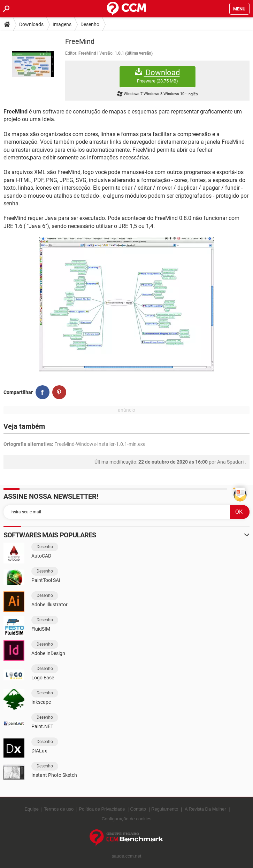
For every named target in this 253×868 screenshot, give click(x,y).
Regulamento (165, 809)
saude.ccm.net (127, 856)
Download (158, 76)
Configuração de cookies (126, 819)
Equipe (31, 809)
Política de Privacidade (102, 809)
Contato (138, 809)
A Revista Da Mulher (205, 809)
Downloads (31, 24)
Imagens (62, 24)
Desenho (90, 24)
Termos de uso (59, 809)
